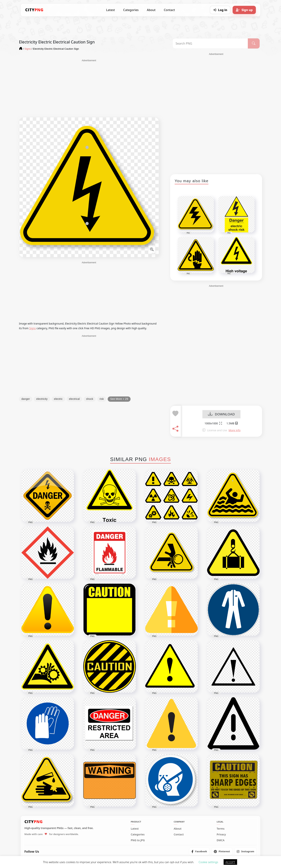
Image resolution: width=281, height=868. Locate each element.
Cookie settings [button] (208, 862)
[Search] (254, 43)
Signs (33, 328)
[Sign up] (244, 10)
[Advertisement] (89, 88)
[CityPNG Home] (34, 10)
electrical (74, 399)
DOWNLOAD (221, 414)
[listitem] (199, 852)
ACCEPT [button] (230, 862)
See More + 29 (119, 399)
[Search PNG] (210, 43)
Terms (221, 829)
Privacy (221, 834)
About (151, 10)
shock (90, 399)
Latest (111, 10)
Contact (169, 10)
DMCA (221, 840)
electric (58, 399)
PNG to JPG (138, 840)
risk (102, 399)
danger (26, 399)
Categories (131, 10)
